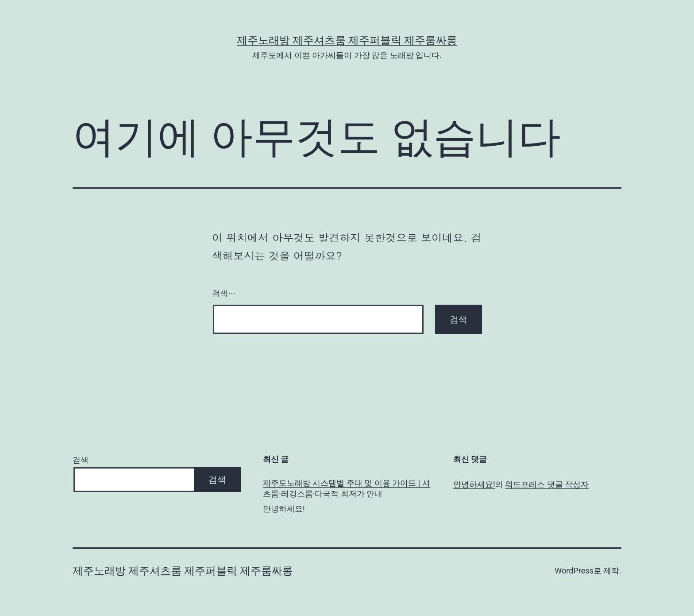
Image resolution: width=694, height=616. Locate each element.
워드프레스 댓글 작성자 (547, 484)
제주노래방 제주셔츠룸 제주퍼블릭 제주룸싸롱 (347, 40)
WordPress (574, 571)
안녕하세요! (284, 509)
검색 (81, 460)
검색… (224, 293)
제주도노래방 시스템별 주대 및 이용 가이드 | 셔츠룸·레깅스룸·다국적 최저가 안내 (347, 488)
